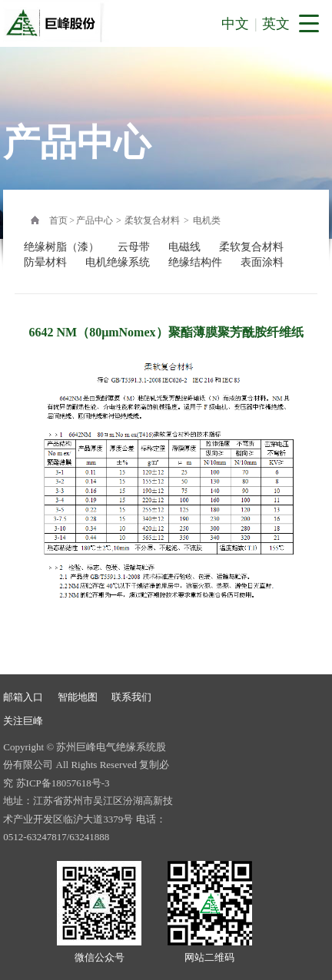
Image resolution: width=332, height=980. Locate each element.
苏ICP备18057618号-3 (63, 783)
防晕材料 (45, 262)
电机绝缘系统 (118, 262)
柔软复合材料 (152, 220)
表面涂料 (262, 262)
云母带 (134, 247)
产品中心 (95, 220)
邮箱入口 (23, 697)
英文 (276, 24)
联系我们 (131, 697)
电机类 (207, 220)
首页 (58, 220)
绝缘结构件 (195, 262)
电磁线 (184, 247)
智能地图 (78, 697)
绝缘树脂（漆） (61, 247)
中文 (235, 24)
